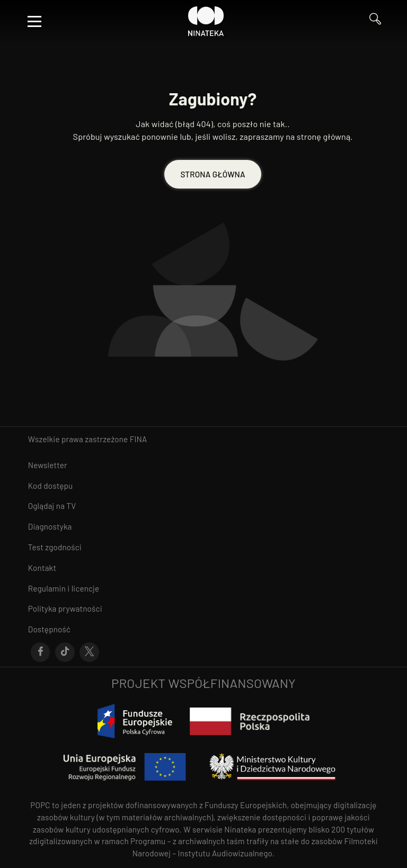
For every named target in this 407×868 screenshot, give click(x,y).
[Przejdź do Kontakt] (203, 568)
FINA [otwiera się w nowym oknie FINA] (139, 439)
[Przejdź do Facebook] (41, 652)
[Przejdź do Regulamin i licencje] (203, 589)
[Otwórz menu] (34, 21)
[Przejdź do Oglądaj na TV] (203, 506)
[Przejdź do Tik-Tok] (65, 652)
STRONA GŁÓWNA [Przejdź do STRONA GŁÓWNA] (213, 174)
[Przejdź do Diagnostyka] (203, 527)
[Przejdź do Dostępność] (203, 629)
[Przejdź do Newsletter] (203, 465)
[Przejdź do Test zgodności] (203, 547)
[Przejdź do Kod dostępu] (203, 486)
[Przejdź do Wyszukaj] (375, 21)
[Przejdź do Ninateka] (206, 21)
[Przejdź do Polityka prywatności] (203, 609)
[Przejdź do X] (89, 652)
